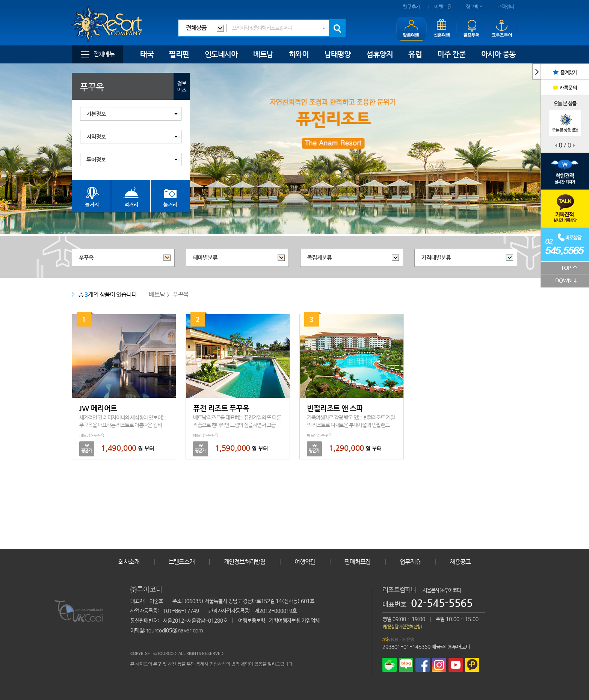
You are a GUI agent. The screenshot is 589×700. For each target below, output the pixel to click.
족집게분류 (319, 258)
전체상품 (196, 28)
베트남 (263, 54)
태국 (147, 54)
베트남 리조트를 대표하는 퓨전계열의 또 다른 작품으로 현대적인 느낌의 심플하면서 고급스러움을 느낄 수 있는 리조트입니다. (237, 425)
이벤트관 (443, 7)
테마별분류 (205, 258)
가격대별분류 (436, 258)
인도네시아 (221, 54)
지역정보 (96, 137)
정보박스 (475, 7)
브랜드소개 (182, 562)
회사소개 (129, 562)
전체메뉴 (104, 54)
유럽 (415, 54)
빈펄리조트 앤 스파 (335, 408)
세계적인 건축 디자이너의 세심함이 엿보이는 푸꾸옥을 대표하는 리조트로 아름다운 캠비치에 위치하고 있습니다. (123, 425)
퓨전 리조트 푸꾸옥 (221, 408)
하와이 (299, 54)
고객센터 (506, 7)
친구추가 (412, 7)
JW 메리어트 (98, 408)
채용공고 (460, 562)
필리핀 (179, 54)
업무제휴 (410, 562)
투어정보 (96, 160)
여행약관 (305, 562)
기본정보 (96, 114)
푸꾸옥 (86, 258)
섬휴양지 (379, 54)
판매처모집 (357, 562)
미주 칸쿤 (451, 54)
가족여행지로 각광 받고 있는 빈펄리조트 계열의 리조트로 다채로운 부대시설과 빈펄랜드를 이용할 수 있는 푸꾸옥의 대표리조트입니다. (351, 425)
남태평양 (337, 54)
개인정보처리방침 (245, 562)
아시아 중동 (498, 54)
